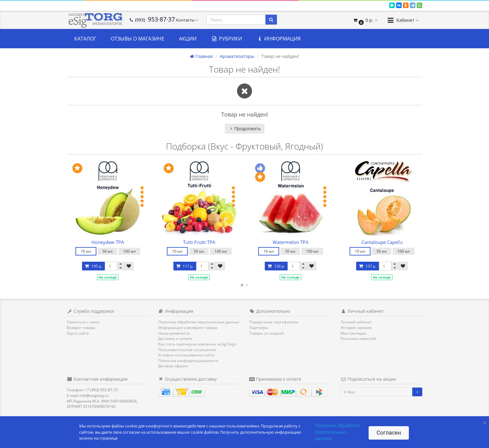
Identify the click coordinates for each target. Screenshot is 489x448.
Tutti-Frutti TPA (199, 242)
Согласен (389, 433)
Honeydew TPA (108, 242)
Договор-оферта (173, 366)
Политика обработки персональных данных (199, 322)
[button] (365, 20)
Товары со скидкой (266, 333)
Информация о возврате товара (188, 328)
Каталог (85, 39)
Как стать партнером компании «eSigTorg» (197, 344)
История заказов (356, 328)
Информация (279, 39)
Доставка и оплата (175, 338)
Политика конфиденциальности (188, 361)
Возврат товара (81, 328)
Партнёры (259, 328)
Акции (188, 39)
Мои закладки (353, 333)
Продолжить (245, 129)
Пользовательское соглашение (187, 350)
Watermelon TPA (291, 242)
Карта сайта (78, 333)
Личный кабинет (356, 322)
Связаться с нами (83, 322)
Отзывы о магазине (138, 39)
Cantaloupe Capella (382, 242)
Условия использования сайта (186, 355)
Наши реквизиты (174, 333)
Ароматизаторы (237, 56)
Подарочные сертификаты (274, 322)
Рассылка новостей (358, 338)
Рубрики (227, 39)
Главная (201, 56)
